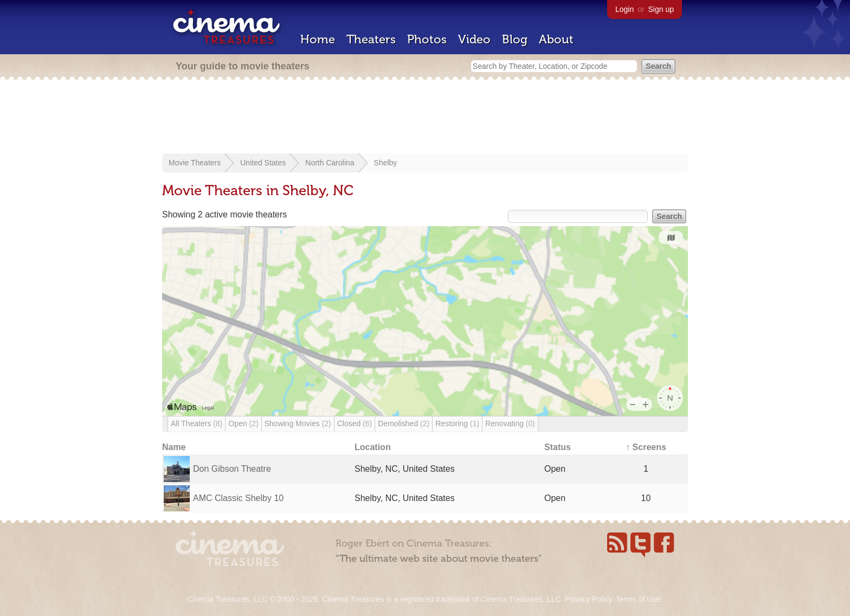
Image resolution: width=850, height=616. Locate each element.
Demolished (404, 424)
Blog (515, 39)
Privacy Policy (588, 599)
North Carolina (330, 163)
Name (174, 447)
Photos (427, 39)
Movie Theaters (195, 163)
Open (243, 424)
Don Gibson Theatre (232, 469)
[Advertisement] (425, 118)
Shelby (386, 163)
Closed (355, 424)
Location (373, 447)
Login (624, 9)
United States (263, 163)
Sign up (661, 9)
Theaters (371, 39)
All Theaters (197, 424)
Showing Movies (298, 424)
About (556, 39)
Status (558, 447)
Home (318, 39)
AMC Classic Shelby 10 (238, 498)
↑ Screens (646, 447)
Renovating (510, 424)
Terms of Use (638, 599)
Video (474, 39)
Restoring (457, 424)
